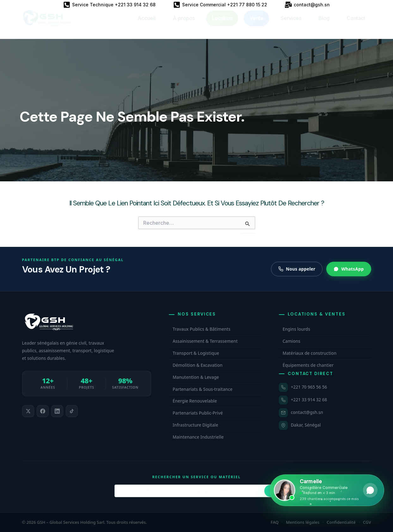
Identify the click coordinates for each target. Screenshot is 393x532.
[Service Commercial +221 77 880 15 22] (220, 5)
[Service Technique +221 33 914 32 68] (109, 5)
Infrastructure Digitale (195, 425)
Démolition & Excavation (198, 365)
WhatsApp (349, 269)
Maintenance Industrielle (198, 437)
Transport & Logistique (196, 353)
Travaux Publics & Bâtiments (202, 329)
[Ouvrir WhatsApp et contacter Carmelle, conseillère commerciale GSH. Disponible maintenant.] (327, 490)
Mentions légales (303, 522)
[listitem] (28, 411)
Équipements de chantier (308, 365)
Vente (256, 24)
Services (291, 24)
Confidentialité (341, 522)
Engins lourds (296, 329)
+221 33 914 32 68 (309, 400)
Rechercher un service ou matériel (197, 477)
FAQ (275, 522)
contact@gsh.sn (307, 412)
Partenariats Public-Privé (198, 413)
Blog (324, 24)
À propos (184, 24)
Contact (356, 24)
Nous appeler (297, 269)
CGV (367, 522)
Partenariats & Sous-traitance (203, 389)
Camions (292, 341)
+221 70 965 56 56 (309, 387)
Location (222, 24)
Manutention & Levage (196, 377)
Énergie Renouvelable (195, 401)
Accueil (147, 24)
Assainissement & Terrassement (205, 341)
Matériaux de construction (310, 353)
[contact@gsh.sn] (307, 5)
